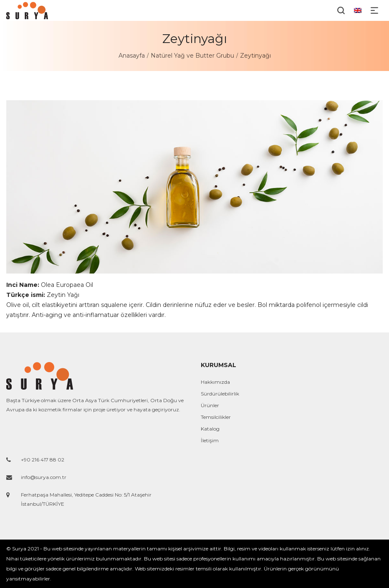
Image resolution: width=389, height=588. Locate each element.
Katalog (210, 429)
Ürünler (210, 405)
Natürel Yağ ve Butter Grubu (192, 56)
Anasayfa (132, 56)
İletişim (210, 440)
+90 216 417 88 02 (43, 460)
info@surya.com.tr (44, 477)
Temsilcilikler (216, 417)
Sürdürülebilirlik (220, 394)
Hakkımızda (215, 382)
